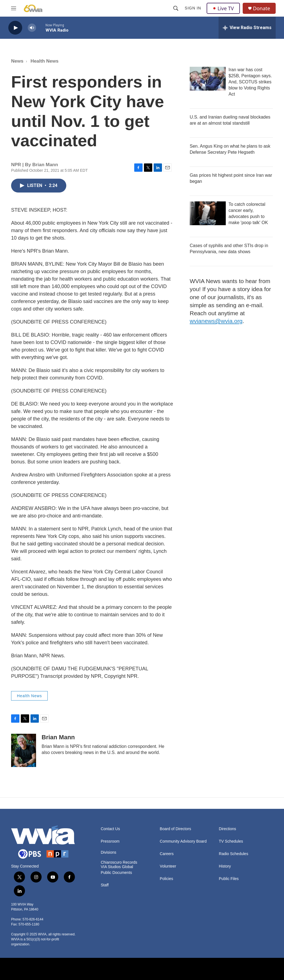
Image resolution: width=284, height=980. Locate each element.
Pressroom (110, 841)
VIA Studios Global (117, 867)
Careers (167, 854)
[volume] (32, 28)
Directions (227, 829)
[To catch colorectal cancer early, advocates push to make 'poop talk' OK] (208, 213)
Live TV (223, 8)
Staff (105, 885)
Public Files (229, 879)
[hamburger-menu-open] (14, 8)
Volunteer (168, 866)
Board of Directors (175, 829)
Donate (262, 8)
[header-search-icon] (176, 8)
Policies (166, 879)
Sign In (193, 8)
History (225, 866)
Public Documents (116, 873)
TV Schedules (231, 841)
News (17, 61)
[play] (15, 28)
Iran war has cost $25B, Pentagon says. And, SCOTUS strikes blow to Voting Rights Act (250, 82)
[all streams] (247, 28)
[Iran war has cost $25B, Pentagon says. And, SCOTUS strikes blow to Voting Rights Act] (208, 79)
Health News (45, 61)
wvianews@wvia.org (216, 321)
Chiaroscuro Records (119, 862)
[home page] (33, 8)
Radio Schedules (234, 854)
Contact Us (110, 829)
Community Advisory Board (183, 841)
